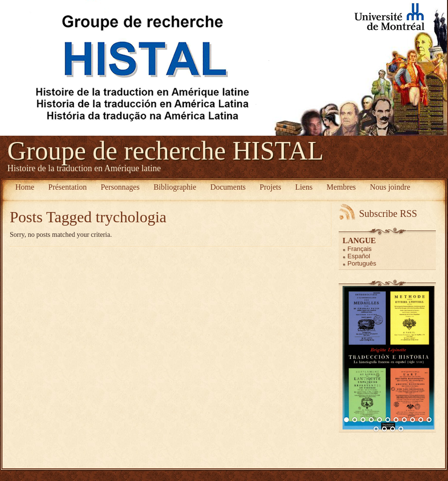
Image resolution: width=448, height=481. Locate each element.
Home (25, 187)
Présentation (67, 187)
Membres (341, 187)
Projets (270, 187)
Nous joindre (390, 187)
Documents (228, 187)
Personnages (120, 187)
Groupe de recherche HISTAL (165, 151)
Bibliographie (175, 187)
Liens (304, 187)
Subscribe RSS (388, 214)
